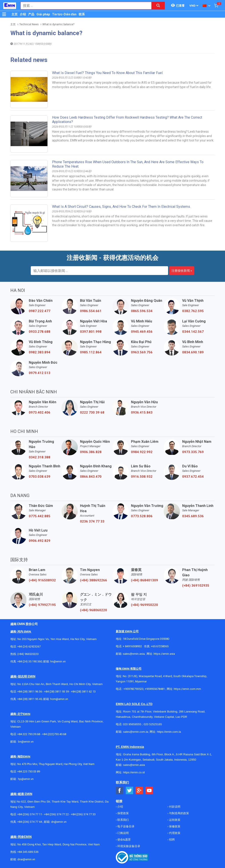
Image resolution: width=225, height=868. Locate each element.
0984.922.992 (142, 452)
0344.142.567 (193, 332)
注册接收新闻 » (182, 271)
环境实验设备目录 (128, 846)
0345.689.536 (193, 516)
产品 (31, 14)
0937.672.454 (193, 477)
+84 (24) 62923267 (29, 646)
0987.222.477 (40, 311)
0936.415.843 (142, 412)
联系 (82, 14)
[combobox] (84, 6)
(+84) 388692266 (93, 580)
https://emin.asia (164, 654)
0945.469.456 (142, 332)
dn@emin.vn (59, 822)
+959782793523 (133, 689)
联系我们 (123, 820)
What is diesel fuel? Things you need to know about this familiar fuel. (108, 73)
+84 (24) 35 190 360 (30, 661)
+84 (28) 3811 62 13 (83, 692)
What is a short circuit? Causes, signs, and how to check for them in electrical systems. (121, 207)
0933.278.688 (40, 332)
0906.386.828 (91, 452)
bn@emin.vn (26, 742)
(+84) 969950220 (144, 605)
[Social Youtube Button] (149, 791)
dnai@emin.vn (26, 859)
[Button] (4, 14)
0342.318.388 (40, 457)
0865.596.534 (142, 311)
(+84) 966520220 (28, 654)
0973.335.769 (193, 452)
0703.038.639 (40, 477)
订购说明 (123, 833)
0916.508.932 (142, 477)
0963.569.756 (142, 352)
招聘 (171, 840)
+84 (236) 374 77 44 (30, 822)
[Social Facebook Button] (120, 791)
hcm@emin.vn (59, 699)
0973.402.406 (40, 412)
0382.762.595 (193, 311)
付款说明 (174, 807)
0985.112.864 (91, 352)
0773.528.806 (142, 516)
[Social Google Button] (139, 791)
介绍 (23, 14)
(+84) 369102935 (196, 586)
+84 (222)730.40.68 (54, 734)
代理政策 (174, 833)
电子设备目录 (126, 826)
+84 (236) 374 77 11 (30, 814)
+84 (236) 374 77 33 (83, 814)
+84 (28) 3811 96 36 (30, 692)
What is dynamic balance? (58, 24)
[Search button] (158, 6)
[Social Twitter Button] (130, 791)
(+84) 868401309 (144, 580)
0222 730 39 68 (92, 412)
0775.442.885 (40, 516)
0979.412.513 (40, 373)
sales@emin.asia (134, 654)
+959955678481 (155, 689)
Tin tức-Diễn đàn (64, 14)
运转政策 (174, 820)
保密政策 (123, 813)
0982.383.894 (40, 352)
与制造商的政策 (179, 813)
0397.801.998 (91, 332)
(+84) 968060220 (93, 610)
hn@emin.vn (58, 661)
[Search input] (84, 6)
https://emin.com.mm (187, 689)
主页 (15, 14)
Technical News (29, 24)
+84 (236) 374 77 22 (56, 814)
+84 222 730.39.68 (29, 734)
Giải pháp (43, 14)
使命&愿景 (124, 840)
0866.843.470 (91, 477)
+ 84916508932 (132, 646)
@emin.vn (27, 779)
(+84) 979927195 (42, 605)
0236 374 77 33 (92, 521)
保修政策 (174, 826)
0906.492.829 (40, 541)
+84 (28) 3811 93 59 (56, 692)
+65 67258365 (160, 646)
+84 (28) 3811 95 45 (30, 699)
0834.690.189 (193, 352)
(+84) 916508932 (42, 580)
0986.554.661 (91, 311)
